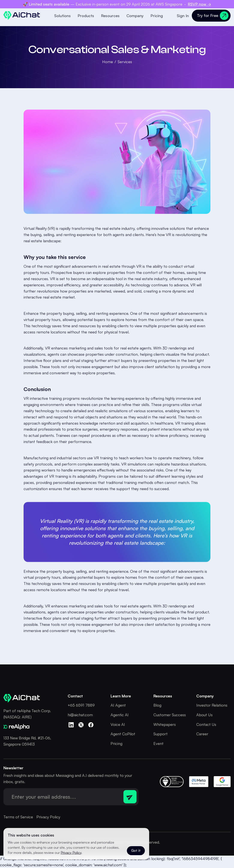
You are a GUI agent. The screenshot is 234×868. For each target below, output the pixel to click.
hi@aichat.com (80, 715)
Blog (157, 705)
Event (158, 743)
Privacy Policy (48, 817)
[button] (63, 16)
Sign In (183, 16)
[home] (22, 16)
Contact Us (206, 724)
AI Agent (118, 705)
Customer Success (170, 715)
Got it (136, 850)
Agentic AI (120, 715)
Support (160, 734)
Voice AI (118, 724)
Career (202, 734)
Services (125, 62)
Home (108, 62)
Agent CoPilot (123, 734)
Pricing (157, 16)
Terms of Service (18, 817)
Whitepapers (165, 724)
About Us (204, 715)
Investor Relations (212, 705)
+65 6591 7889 (81, 705)
